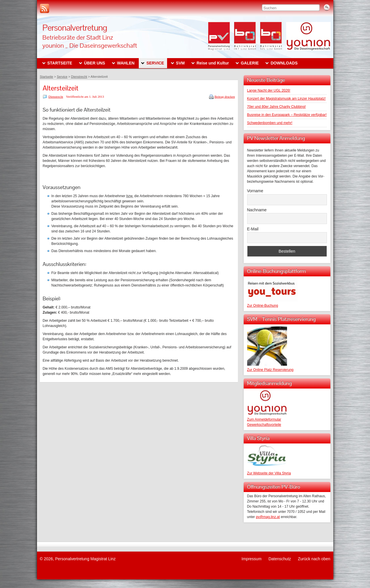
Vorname (255, 191)
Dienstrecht (56, 97)
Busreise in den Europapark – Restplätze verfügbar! (287, 115)
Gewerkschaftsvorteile (264, 425)
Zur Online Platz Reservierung (270, 370)
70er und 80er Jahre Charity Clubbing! (276, 107)
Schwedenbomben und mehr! (270, 123)
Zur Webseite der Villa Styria (269, 473)
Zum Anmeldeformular (264, 419)
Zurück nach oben (314, 559)
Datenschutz (280, 559)
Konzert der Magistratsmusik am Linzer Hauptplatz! (286, 99)
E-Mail (253, 229)
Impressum (252, 559)
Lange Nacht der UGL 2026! (269, 90)
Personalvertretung (75, 28)
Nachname (257, 210)
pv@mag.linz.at (268, 517)
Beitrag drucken (225, 97)
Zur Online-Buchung (263, 306)
